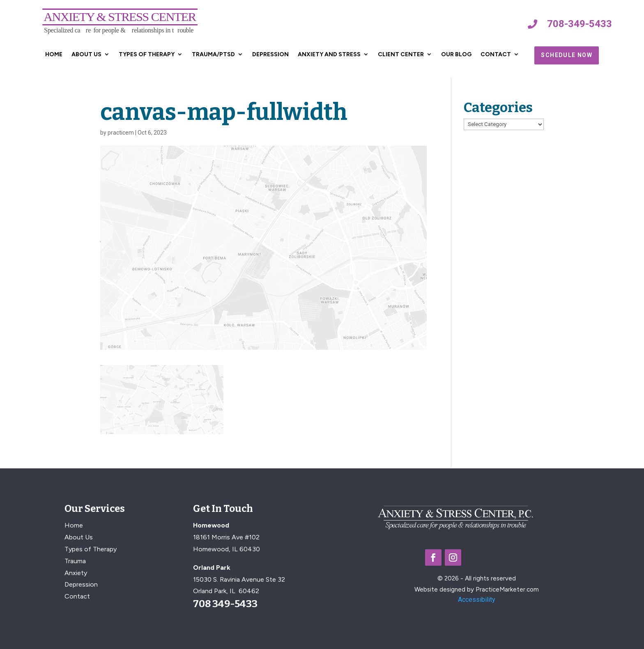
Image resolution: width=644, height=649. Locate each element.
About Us (86, 54)
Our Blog (456, 54)
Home (54, 54)
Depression (270, 54)
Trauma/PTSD (213, 54)
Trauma (75, 561)
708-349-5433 (580, 24)
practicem (121, 133)
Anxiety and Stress (329, 54)
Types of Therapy (147, 54)
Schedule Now (567, 55)
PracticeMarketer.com (507, 589)
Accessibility (477, 600)
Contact (496, 54)
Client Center (401, 54)
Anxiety (76, 573)
